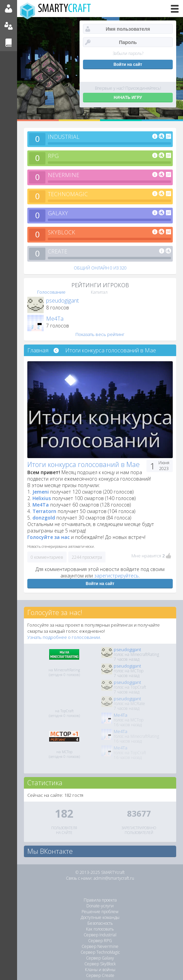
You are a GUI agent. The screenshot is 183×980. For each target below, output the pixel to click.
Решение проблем (100, 912)
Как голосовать (100, 929)
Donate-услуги (100, 906)
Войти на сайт (100, 584)
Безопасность (100, 923)
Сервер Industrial (100, 935)
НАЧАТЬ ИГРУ (128, 98)
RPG (53, 156)
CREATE (58, 251)
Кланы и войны (100, 970)
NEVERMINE (64, 175)
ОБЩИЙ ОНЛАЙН (100, 268)
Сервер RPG (100, 941)
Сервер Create (100, 975)
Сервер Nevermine (100, 946)
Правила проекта (100, 900)
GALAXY (58, 213)
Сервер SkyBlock (100, 964)
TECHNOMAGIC (68, 194)
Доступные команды (100, 917)
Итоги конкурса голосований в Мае (111, 350)
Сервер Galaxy (100, 958)
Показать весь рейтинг (100, 334)
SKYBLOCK (61, 232)
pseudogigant (62, 301)
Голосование (51, 292)
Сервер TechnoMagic (100, 952)
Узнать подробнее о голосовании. (64, 637)
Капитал (99, 292)
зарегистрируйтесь (116, 576)
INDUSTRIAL (64, 137)
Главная (38, 350)
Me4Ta (55, 319)
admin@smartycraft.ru (114, 878)
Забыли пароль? (128, 53)
